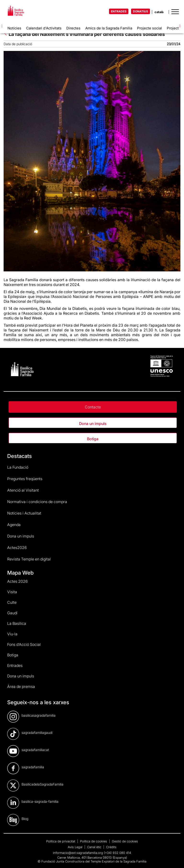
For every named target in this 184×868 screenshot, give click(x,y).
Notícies (14, 28)
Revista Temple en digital (29, 559)
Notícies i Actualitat (24, 513)
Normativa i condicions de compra (37, 502)
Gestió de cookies (125, 841)
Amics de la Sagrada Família (109, 28)
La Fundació (18, 467)
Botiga (93, 439)
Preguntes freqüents (25, 479)
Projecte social (149, 28)
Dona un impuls (93, 423)
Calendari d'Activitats (44, 28)
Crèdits (111, 847)
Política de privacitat (61, 841)
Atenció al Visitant (23, 490)
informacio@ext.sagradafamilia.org (78, 853)
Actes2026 (17, 548)
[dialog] (175, 858)
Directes (73, 28)
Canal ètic (95, 847)
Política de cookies (94, 841)
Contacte (93, 407)
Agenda (14, 525)
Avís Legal (76, 847)
